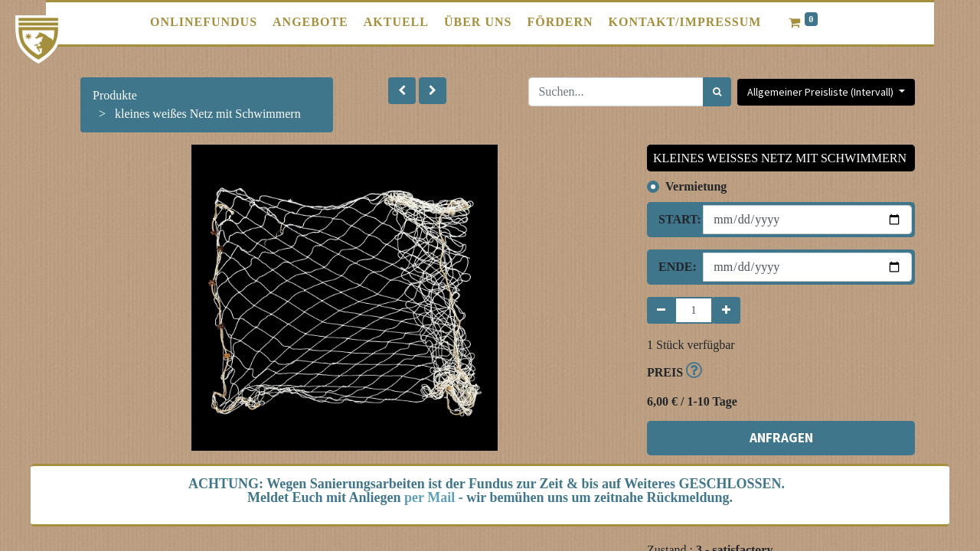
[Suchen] (717, 92)
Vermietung (696, 186)
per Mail (430, 497)
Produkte (115, 95)
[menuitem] (204, 22)
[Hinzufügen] (726, 310)
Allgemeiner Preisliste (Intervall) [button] (822, 92)
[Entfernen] (661, 310)
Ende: (675, 267)
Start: (675, 219)
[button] (402, 91)
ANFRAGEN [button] (781, 438)
